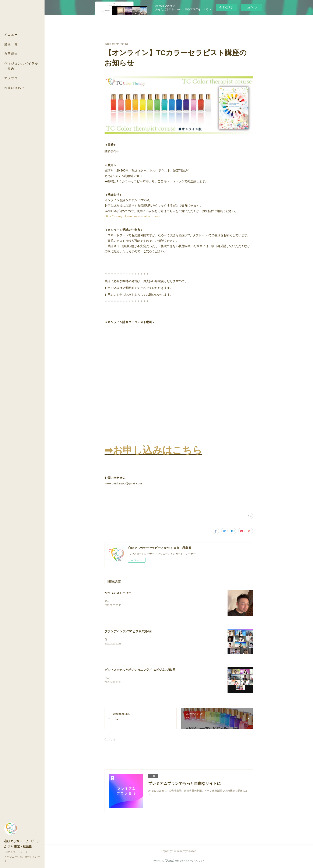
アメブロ (11, 78)
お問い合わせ (14, 88)
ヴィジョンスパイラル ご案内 (21, 66)
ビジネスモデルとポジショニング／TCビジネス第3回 (140, 670)
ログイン (252, 8)
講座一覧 (11, 44)
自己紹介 (11, 54)
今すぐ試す (226, 7)
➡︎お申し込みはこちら (153, 450)
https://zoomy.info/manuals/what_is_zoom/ (132, 216)
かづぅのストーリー (118, 593)
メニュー (11, 34)
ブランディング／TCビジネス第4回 (128, 631)
